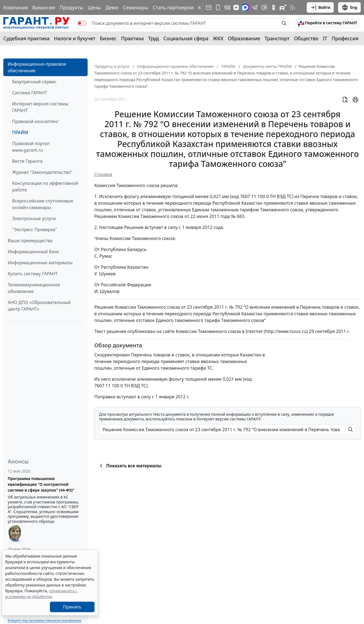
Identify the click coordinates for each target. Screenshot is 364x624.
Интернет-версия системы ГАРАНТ (40, 107)
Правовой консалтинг (35, 121)
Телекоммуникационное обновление (34, 288)
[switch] (82, 23)
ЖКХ (218, 38)
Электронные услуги (34, 218)
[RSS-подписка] (292, 7)
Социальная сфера (186, 38)
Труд (154, 38)
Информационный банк (33, 252)
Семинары (136, 7)
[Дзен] (236, 7)
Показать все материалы (130, 466)
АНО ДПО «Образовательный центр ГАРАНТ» (39, 306)
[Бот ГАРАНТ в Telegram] (264, 7)
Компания (16, 7)
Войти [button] (320, 7)
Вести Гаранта (27, 161)
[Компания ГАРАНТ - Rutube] (283, 7)
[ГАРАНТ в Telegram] (255, 7)
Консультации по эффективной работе (45, 186)
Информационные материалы (40, 263)
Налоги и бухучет (75, 38)
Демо (112, 7)
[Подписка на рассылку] (209, 7)
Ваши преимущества (30, 241)
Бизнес (108, 38)
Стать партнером (173, 7)
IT (325, 38)
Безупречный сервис (34, 82)
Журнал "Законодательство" (42, 172)
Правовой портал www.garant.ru (31, 147)
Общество (306, 38)
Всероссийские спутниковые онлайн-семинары (43, 204)
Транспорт (277, 38)
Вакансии (44, 7)
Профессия (345, 38)
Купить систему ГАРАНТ (33, 274)
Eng (349, 7)
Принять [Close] (72, 607)
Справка (103, 174)
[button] (327, 23)
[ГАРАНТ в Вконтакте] (227, 7)
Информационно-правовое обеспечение (37, 67)
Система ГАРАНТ (30, 93)
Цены (94, 7)
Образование (244, 38)
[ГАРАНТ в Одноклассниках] (274, 7)
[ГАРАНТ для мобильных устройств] (218, 7)
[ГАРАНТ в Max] (245, 7)
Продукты (71, 7)
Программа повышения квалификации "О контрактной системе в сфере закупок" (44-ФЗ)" (41, 484)
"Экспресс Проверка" (35, 230)
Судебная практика (26, 38)
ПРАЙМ (20, 132)
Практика (132, 38)
